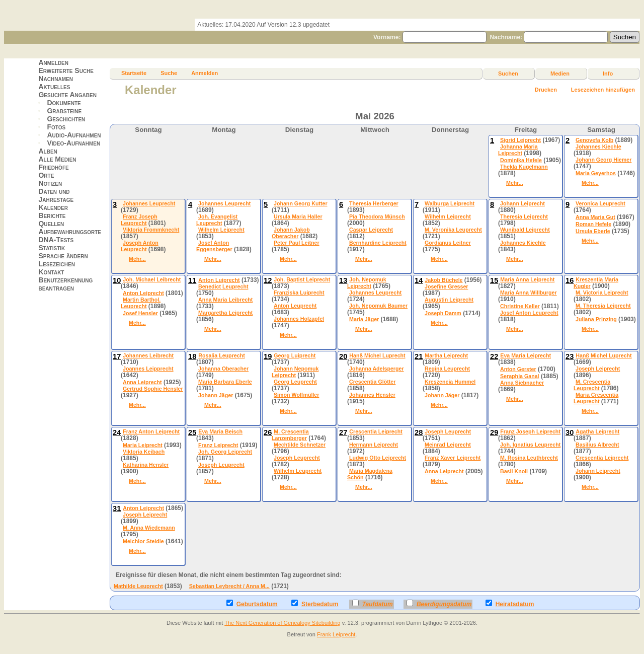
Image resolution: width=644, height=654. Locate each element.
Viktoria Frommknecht (151, 230)
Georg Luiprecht (295, 355)
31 (117, 508)
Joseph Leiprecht (598, 369)
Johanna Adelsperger (377, 369)
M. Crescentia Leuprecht (592, 385)
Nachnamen (55, 79)
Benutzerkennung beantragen (65, 284)
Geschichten (66, 119)
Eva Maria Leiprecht (526, 355)
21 (419, 356)
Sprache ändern (63, 256)
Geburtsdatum (252, 604)
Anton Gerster (518, 369)
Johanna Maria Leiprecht (518, 150)
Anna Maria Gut (595, 217)
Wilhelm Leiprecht (221, 230)
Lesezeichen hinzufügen (603, 90)
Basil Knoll (514, 471)
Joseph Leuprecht (221, 465)
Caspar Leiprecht (371, 230)
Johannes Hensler (372, 395)
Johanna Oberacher (223, 369)
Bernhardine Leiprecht (378, 243)
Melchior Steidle (143, 541)
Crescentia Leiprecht (376, 431)
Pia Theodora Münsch (377, 216)
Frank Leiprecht (336, 634)
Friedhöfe (53, 167)
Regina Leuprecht (447, 369)
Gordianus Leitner (448, 243)
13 (343, 280)
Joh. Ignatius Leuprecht (530, 445)
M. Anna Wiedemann (149, 528)
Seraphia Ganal (520, 376)
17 (117, 356)
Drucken (546, 90)
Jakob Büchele (444, 280)
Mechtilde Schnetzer (300, 445)
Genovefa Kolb (594, 140)
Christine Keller (520, 306)
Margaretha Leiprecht (225, 313)
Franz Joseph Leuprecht (139, 220)
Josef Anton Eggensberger (214, 246)
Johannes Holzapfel (299, 319)
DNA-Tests (56, 240)
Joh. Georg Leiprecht (225, 452)
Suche (169, 73)
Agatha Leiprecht (597, 431)
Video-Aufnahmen (73, 143)
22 (494, 356)
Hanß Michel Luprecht (377, 355)
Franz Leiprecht (218, 445)
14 (419, 280)
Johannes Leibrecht (148, 355)
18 (192, 356)
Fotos (56, 127)
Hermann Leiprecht (374, 445)
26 (268, 432)
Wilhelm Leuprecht (298, 471)
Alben (48, 151)
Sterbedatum (315, 604)
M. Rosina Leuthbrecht (529, 458)
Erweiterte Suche (66, 70)
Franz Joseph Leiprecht (530, 431)
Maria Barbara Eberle (225, 382)
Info (608, 74)
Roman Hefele (593, 224)
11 (192, 280)
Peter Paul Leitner (297, 243)
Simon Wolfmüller (296, 395)
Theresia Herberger (374, 203)
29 (494, 432)
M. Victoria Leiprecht (602, 293)
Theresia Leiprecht (524, 216)
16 (570, 280)
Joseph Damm (443, 313)
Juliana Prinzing (596, 319)
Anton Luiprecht (219, 280)
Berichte (52, 215)
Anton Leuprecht (295, 306)
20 (343, 356)
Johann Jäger (216, 395)
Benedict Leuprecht (223, 286)
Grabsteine (64, 111)
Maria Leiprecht (143, 445)
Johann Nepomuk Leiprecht (295, 372)
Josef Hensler (140, 313)
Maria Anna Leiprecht (527, 279)
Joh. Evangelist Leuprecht (217, 220)
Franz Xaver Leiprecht (453, 458)
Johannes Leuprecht (149, 203)
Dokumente (64, 103)
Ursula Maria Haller (298, 216)
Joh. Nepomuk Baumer (378, 306)
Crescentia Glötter (372, 382)
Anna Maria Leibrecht (225, 300)
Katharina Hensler (146, 465)
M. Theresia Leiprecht (603, 306)
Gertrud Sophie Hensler (153, 389)
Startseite (134, 73)
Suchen (508, 74)
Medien (560, 74)
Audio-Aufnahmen (74, 135)
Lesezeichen (56, 264)
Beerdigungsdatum (439, 604)
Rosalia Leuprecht (221, 355)
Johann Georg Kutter (301, 203)
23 (570, 356)
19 (268, 356)
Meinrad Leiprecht (448, 445)
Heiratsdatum (510, 604)
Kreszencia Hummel (450, 382)
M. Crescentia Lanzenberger (290, 435)
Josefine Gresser (446, 286)
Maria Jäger (364, 319)
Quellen (51, 224)
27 (343, 432)
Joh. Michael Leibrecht (152, 279)
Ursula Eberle (593, 231)
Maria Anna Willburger (529, 293)
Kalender (53, 207)
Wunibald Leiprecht (525, 230)
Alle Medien (57, 159)
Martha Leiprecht (446, 355)
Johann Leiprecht (522, 203)
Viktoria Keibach (144, 452)
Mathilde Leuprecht (138, 586)
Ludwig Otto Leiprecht (378, 458)
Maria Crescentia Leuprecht (596, 398)
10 (117, 280)
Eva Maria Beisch (220, 431)
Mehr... (515, 183)
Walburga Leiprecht (450, 203)
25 (192, 432)
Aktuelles (54, 87)
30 (570, 432)
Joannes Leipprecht (148, 369)
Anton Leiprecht (143, 293)
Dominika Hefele (521, 160)
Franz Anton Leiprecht (151, 431)
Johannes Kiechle (598, 147)
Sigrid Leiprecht (520, 140)
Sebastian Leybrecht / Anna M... (229, 586)
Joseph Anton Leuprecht (140, 246)
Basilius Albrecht (597, 445)
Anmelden (53, 62)
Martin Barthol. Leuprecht (141, 303)
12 (268, 280)
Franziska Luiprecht (299, 293)
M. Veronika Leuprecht (453, 230)
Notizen (50, 183)
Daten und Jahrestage (56, 195)
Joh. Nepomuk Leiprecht (367, 283)
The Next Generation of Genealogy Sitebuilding (283, 623)
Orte (46, 175)
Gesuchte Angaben (67, 95)
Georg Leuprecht (295, 382)
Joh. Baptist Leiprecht (302, 279)
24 (117, 432)
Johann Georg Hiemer (603, 160)
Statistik (52, 248)
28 (419, 432)
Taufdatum (373, 604)
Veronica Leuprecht (600, 203)
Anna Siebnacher (522, 383)
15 (494, 280)
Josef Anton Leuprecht (529, 313)
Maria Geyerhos (596, 173)
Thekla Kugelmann (524, 167)
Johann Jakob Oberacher (291, 233)
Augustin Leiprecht (449, 300)
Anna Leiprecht (142, 382)
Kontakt (51, 272)
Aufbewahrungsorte (70, 232)
